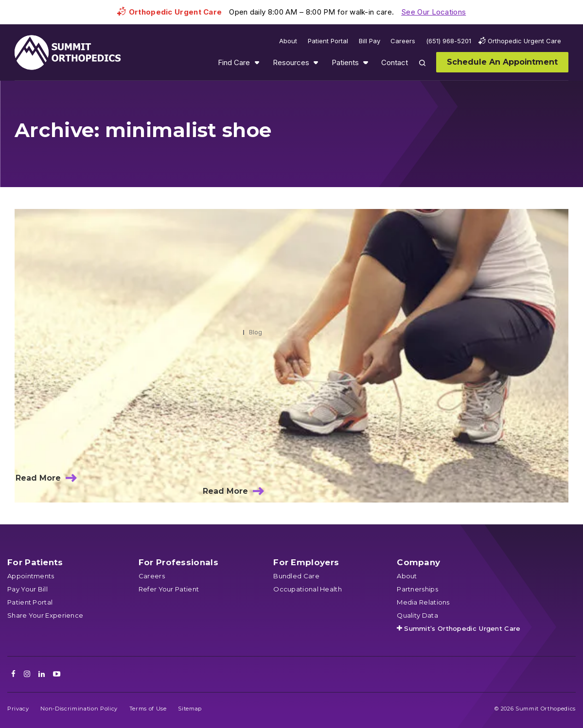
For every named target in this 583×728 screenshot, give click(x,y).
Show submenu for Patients (366, 62)
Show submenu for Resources (316, 62)
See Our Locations (433, 12)
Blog (256, 332)
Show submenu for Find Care (257, 62)
